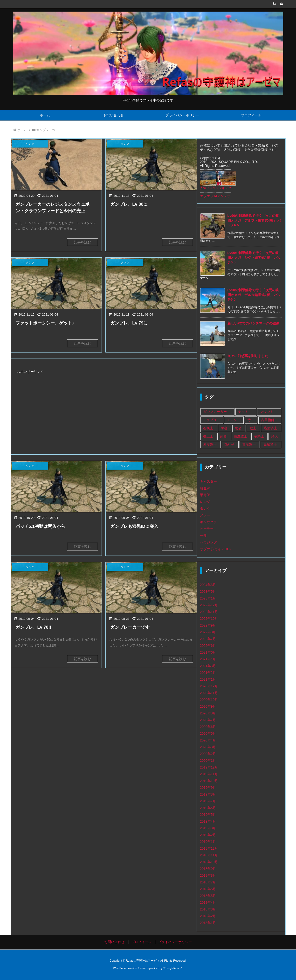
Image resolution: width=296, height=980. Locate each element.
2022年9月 (208, 625)
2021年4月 (208, 659)
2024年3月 (208, 585)
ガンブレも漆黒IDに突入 (134, 526)
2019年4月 (208, 821)
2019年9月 (208, 788)
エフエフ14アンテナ (215, 196)
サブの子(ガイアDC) (215, 549)
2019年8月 (208, 794)
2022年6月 (208, 646)
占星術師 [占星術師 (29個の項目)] (268, 420)
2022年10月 (209, 619)
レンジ (205, 502)
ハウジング (208, 542)
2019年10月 (209, 781)
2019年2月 (208, 835)
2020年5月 (208, 733)
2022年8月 (208, 632)
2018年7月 (208, 882)
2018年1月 (208, 923)
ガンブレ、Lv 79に (129, 323)
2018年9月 (208, 869)
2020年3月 (208, 747)
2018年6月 (208, 889)
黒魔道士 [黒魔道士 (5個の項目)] (270, 444)
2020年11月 (209, 693)
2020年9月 (208, 706)
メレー (205, 515)
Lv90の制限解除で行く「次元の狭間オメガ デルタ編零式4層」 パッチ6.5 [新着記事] (254, 295)
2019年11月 (209, 774)
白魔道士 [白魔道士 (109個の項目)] (241, 436)
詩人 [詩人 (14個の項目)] (275, 436)
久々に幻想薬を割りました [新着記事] (248, 356)
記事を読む (83, 242)
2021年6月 (208, 652)
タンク (205, 508)
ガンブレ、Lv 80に (129, 204)
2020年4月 (208, 740)
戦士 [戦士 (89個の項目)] (253, 428)
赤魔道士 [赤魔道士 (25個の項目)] (210, 444)
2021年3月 (208, 666)
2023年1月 (208, 598)
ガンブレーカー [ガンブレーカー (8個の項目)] (215, 412)
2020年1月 (208, 761)
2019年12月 (209, 767)
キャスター (208, 481)
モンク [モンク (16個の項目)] (232, 420)
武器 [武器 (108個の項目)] (223, 436)
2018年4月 (208, 902)
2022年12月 (209, 605)
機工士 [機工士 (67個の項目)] (208, 436)
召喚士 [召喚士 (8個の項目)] (208, 428)
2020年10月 (209, 700)
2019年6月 (208, 808)
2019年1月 (208, 842)
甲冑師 (205, 495)
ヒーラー (207, 529)
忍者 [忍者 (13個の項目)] (238, 428)
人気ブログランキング (216, 188)
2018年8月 (208, 875)
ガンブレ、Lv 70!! (34, 627)
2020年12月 (209, 686)
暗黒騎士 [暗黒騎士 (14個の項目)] (270, 428)
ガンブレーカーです (130, 627)
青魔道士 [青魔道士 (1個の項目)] (249, 444)
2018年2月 (208, 916)
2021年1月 (208, 679)
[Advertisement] (104, 409)
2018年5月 (208, 896)
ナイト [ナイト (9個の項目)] (243, 412)
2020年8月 (208, 713)
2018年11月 (209, 855)
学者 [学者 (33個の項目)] (224, 428)
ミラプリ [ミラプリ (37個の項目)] (210, 420)
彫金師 (205, 488)
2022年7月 (208, 639)
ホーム (22, 130)
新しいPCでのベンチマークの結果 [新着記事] (253, 323)
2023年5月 (208, 592)
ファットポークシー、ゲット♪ (45, 323)
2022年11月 (209, 612)
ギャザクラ (208, 522)
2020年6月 (208, 727)
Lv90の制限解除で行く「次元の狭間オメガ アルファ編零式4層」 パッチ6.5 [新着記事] (254, 220)
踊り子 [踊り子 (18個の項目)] (229, 444)
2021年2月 (208, 673)
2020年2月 (208, 754)
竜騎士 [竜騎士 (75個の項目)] (259, 436)
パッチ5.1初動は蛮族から (40, 526)
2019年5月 (208, 815)
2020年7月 (208, 720)
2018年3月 (208, 909)
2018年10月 (209, 862)
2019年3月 (208, 828)
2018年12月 (209, 848)
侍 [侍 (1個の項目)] (249, 420)
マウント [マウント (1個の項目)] (267, 412)
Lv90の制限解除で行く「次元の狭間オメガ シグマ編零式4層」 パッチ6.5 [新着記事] (254, 257)
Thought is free (173, 968)
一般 (203, 536)
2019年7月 (208, 801)
